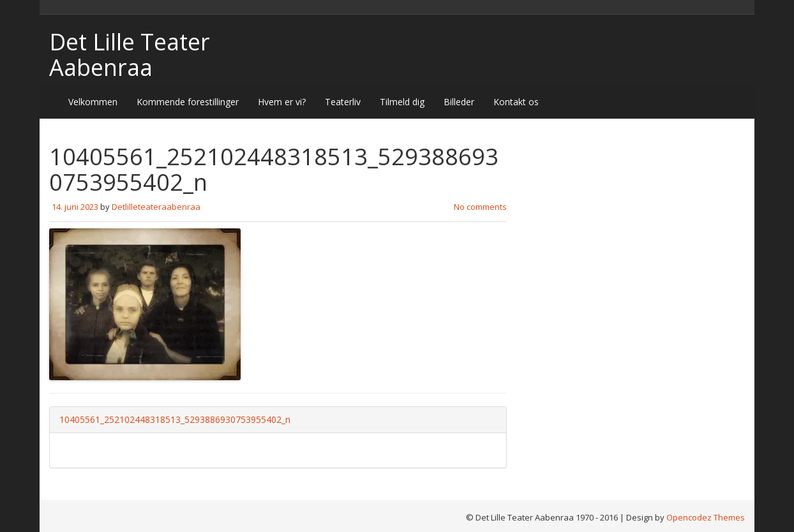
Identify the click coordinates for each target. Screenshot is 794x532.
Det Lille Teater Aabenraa (130, 55)
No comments (480, 207)
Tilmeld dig (402, 102)
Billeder (459, 102)
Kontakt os (516, 102)
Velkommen (93, 102)
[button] (145, 304)
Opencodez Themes (706, 517)
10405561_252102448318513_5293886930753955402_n (175, 419)
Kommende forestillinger (188, 102)
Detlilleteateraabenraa (156, 207)
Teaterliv (343, 102)
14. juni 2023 (75, 207)
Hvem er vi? (282, 102)
